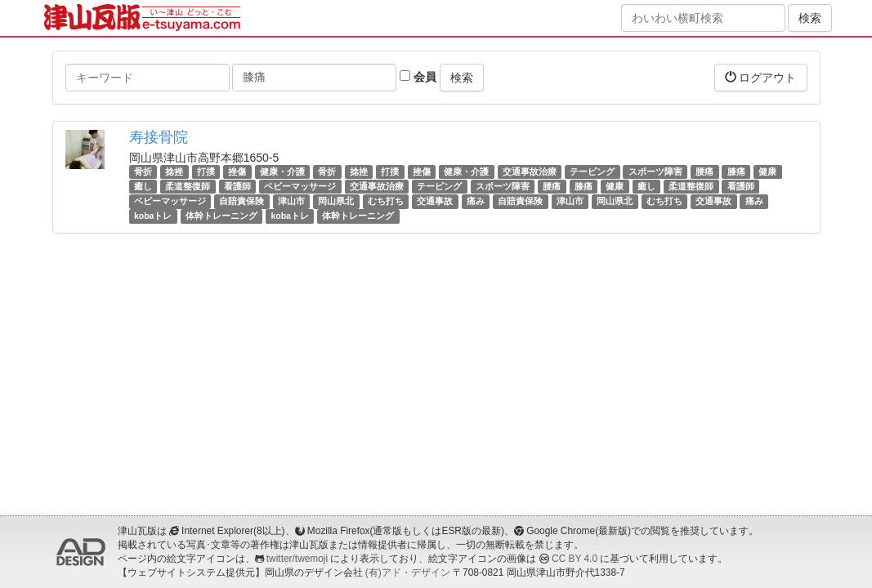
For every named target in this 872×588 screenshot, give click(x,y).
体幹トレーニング (221, 216)
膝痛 (736, 171)
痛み (476, 201)
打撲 (206, 171)
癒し (143, 186)
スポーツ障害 (655, 171)
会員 (418, 77)
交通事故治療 (530, 171)
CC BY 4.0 (575, 559)
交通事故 (435, 201)
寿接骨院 (159, 137)
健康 (767, 171)
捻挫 (174, 171)
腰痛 (704, 171)
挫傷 (237, 171)
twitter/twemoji (297, 559)
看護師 (237, 186)
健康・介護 (282, 171)
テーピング (592, 171)
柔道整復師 (188, 186)
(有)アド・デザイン (408, 572)
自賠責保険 (241, 201)
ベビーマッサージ (300, 186)
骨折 (143, 171)
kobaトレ (153, 216)
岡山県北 (336, 201)
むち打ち (386, 201)
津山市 (291, 201)
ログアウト (761, 77)
